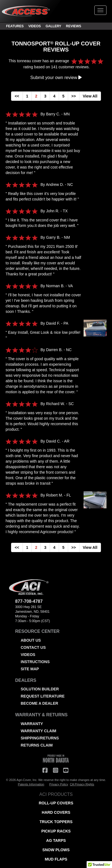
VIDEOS (35, 26)
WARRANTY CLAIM (38, 731)
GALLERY (53, 26)
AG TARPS (56, 840)
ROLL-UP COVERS (56, 803)
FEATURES (15, 26)
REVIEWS (74, 26)
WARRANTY (32, 724)
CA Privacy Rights (82, 784)
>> (74, 96)
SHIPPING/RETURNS (40, 738)
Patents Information (31, 784)
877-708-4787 (29, 601)
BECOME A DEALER (39, 703)
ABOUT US (31, 640)
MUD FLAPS (56, 859)
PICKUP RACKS (56, 831)
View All (90, 96)
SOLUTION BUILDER (40, 689)
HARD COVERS (56, 812)
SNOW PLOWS (56, 850)
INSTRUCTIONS (35, 662)
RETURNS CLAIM (37, 745)
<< (17, 96)
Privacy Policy (59, 784)
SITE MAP (30, 669)
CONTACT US (33, 647)
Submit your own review (56, 78)
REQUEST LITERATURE (43, 696)
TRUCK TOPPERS (56, 822)
